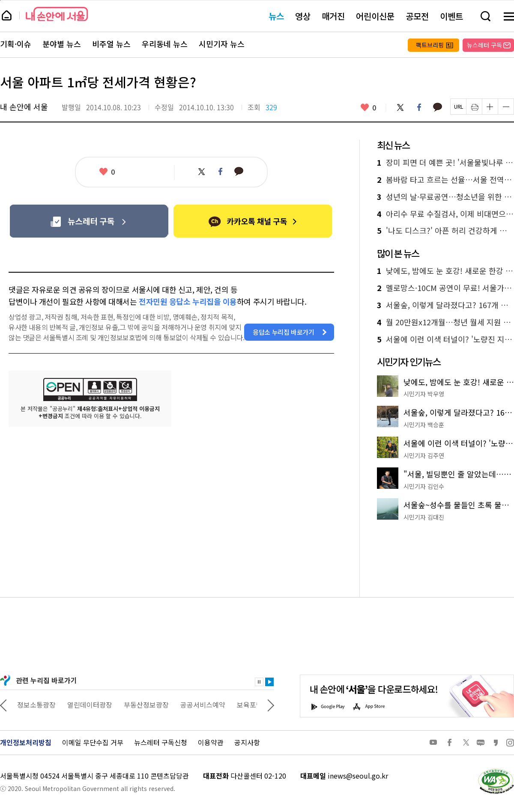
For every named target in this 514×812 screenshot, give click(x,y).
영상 (303, 16)
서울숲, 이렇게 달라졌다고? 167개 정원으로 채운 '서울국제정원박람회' (445, 305)
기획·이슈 (16, 44)
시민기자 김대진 (424, 517)
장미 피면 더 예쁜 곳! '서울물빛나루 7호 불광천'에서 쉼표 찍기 (445, 163)
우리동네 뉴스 (165, 44)
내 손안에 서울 (57, 14)
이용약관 (211, 742)
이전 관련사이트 (3, 705)
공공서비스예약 (230, 705)
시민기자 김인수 (424, 486)
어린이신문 (375, 16)
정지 (259, 682)
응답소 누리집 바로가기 (284, 332)
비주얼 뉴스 (111, 44)
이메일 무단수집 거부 (93, 742)
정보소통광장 (64, 705)
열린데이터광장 (117, 705)
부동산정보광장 (174, 705)
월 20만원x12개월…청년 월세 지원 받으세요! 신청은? (445, 322)
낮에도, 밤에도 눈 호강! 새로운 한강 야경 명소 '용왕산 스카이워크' (445, 271)
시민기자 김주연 (424, 455)
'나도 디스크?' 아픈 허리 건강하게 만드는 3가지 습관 (445, 231)
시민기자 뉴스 (222, 44)
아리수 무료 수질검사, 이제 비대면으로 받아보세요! (445, 214)
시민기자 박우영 (424, 394)
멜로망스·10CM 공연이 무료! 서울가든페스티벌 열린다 (445, 288)
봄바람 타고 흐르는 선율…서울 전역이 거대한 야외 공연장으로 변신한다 (445, 180)
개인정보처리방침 (26, 742)
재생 (269, 682)
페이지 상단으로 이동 (0, 0)
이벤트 (451, 16)
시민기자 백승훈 (424, 425)
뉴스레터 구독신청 (161, 742)
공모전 (417, 16)
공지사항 (247, 742)
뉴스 (276, 16)
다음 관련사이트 (271, 705)
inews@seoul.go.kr (358, 776)
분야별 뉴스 (62, 44)
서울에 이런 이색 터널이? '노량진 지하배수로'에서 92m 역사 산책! (445, 339)
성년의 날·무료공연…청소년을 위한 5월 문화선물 (445, 197)
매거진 (333, 16)
